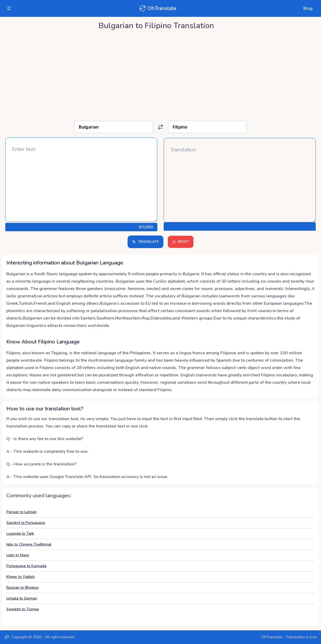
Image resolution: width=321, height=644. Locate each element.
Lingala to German (22, 598)
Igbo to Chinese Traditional (29, 544)
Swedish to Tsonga (23, 609)
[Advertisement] (160, 74)
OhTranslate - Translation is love (289, 637)
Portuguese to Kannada (26, 566)
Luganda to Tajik (20, 534)
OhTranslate (157, 8)
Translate (145, 242)
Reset (181, 242)
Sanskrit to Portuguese (26, 523)
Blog (308, 8)
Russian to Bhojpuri (23, 588)
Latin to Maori (18, 555)
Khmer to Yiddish (21, 577)
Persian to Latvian (21, 512)
